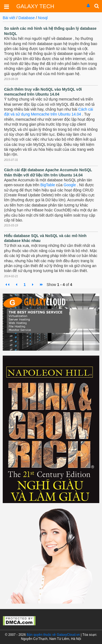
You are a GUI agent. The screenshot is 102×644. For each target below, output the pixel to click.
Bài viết (9, 18)
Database (27, 18)
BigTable (48, 185)
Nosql (43, 18)
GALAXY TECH (35, 6)
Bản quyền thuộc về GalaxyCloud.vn (53, 635)
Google (70, 185)
